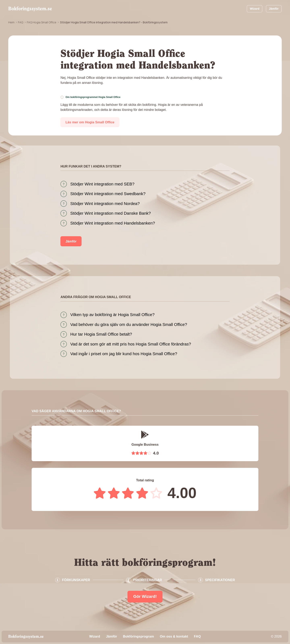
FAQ (21, 22)
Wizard (255, 9)
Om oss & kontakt (174, 636)
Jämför (274, 9)
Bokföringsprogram (138, 636)
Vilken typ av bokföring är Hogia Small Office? (112, 315)
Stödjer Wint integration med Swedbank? (108, 194)
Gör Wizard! (145, 596)
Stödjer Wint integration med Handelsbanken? (113, 223)
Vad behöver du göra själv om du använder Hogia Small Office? (129, 324)
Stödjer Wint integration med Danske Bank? (111, 213)
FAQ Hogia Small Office (42, 22)
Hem (11, 22)
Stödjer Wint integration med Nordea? (105, 203)
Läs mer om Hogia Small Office (90, 122)
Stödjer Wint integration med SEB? (102, 184)
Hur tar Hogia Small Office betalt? (101, 334)
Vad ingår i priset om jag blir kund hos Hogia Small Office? (124, 354)
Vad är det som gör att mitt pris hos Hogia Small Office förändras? (131, 344)
